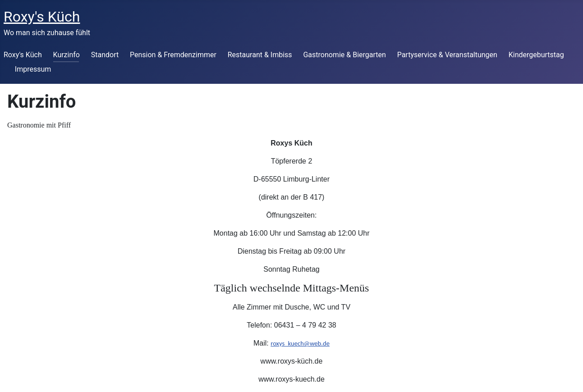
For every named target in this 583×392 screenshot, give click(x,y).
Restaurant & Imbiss (260, 55)
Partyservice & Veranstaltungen (447, 55)
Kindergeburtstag (536, 55)
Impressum (33, 69)
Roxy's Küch (23, 55)
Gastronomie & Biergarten (344, 55)
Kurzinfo (67, 55)
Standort (105, 55)
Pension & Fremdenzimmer (173, 55)
